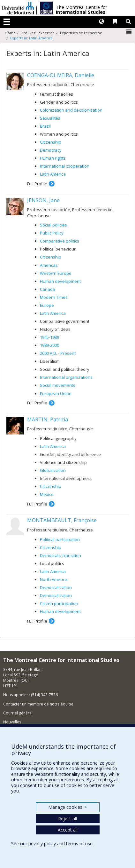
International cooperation (65, 166)
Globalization (53, 470)
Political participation (60, 539)
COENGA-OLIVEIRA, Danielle (61, 75)
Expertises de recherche (81, 33)
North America (54, 579)
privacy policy (42, 844)
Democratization (56, 587)
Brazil (45, 126)
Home (10, 33)
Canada (48, 289)
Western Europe (56, 273)
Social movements (58, 385)
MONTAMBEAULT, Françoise (62, 520)
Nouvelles (12, 722)
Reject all (67, 819)
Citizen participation (59, 603)
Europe (47, 305)
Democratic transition (60, 555)
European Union (56, 394)
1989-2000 (49, 345)
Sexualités (50, 118)
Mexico (47, 494)
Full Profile (37, 184)
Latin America (53, 174)
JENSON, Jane (43, 200)
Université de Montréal (18, 8)
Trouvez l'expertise (38, 33)
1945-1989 (49, 337)
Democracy (51, 150)
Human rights (53, 158)
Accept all (68, 830)
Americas (49, 265)
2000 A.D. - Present (58, 353)
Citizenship (51, 142)
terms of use (79, 844)
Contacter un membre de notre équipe (38, 704)
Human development (60, 281)
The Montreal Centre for (82, 10)
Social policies (53, 225)
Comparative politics (60, 241)
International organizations (66, 377)
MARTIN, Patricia (48, 419)
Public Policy (52, 233)
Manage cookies (67, 807)
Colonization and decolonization (71, 110)
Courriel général (18, 713)
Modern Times (54, 297)
